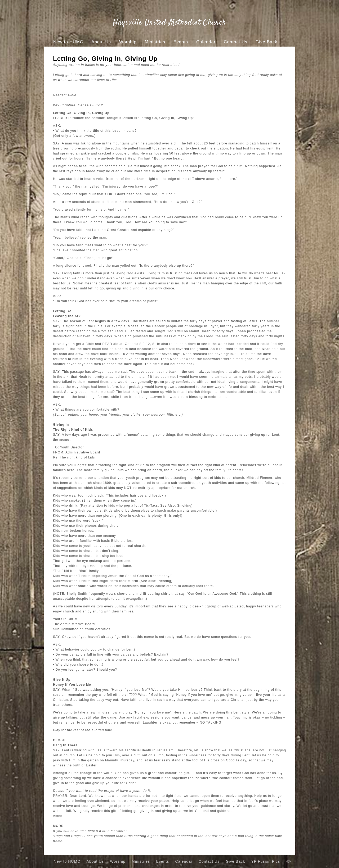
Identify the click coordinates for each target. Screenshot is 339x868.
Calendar (206, 42)
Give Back (266, 42)
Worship (128, 42)
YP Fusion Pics (161, 52)
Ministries (155, 42)
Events (181, 42)
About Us (101, 42)
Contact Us (236, 42)
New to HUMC (68, 42)
